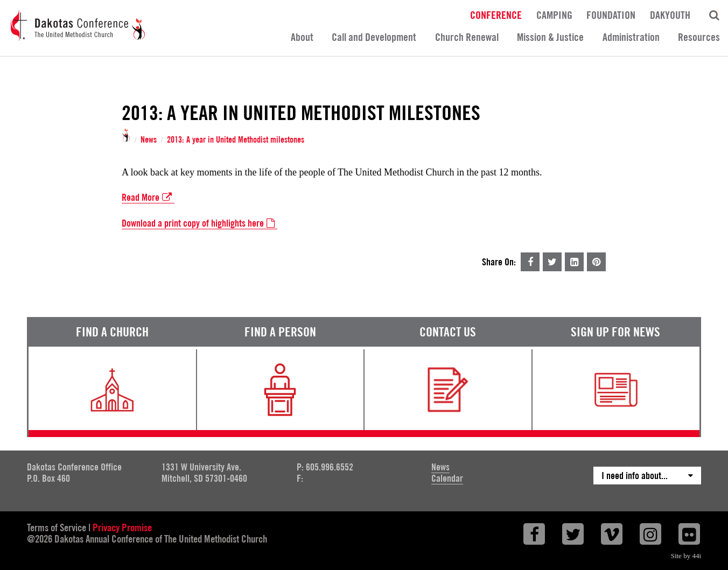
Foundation (611, 15)
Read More (148, 198)
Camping (554, 15)
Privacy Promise (122, 527)
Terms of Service (57, 527)
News (149, 140)
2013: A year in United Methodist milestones (236, 140)
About (302, 37)
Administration (631, 37)
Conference (496, 15)
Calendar (447, 478)
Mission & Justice (550, 37)
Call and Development (374, 37)
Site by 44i (686, 556)
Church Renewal (467, 37)
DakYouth (670, 15)
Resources (699, 37)
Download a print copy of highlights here (199, 223)
